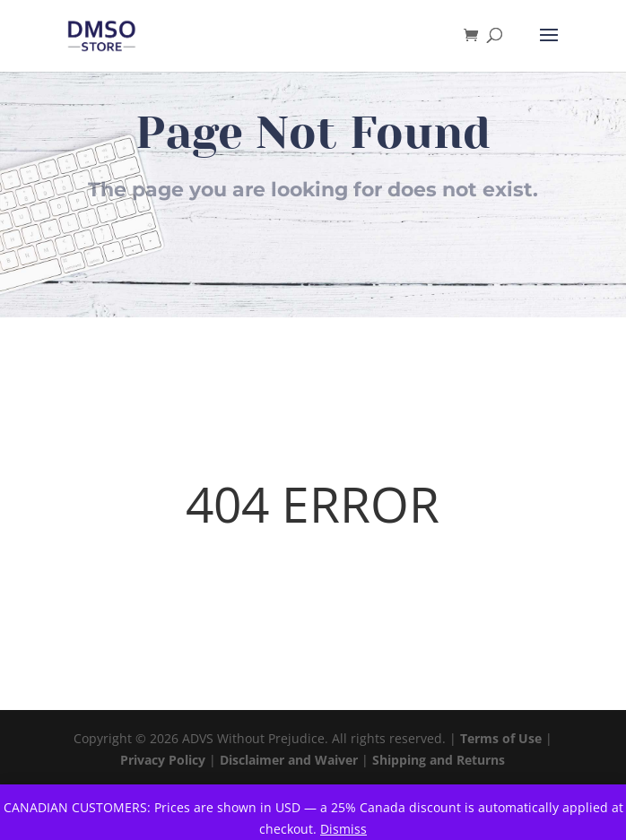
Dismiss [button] (343, 829)
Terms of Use (501, 738)
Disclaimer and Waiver (289, 760)
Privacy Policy (163, 760)
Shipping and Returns (439, 760)
